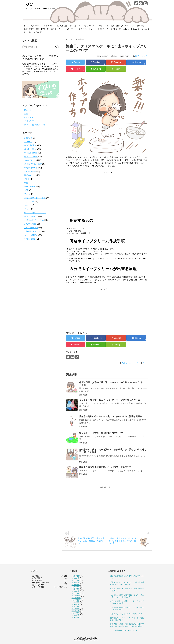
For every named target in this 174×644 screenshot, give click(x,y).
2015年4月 (76, 587)
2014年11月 (76, 598)
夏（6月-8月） (62, 26)
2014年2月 (76, 617)
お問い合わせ (103, 29)
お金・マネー (71, 29)
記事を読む (83, 395)
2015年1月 (76, 593)
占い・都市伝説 (138, 26)
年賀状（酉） (30, 239)
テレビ (27, 179)
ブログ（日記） (31, 235)
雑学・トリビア (31, 216)
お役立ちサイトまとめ (34, 220)
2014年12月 (76, 596)
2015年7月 (76, 580)
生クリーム (134, 363)
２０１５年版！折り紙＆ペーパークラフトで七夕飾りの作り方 (110, 400)
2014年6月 (76, 609)
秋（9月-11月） (76, 26)
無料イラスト (36, 26)
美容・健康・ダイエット (120, 26)
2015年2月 (76, 591)
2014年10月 (76, 600)
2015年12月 (76, 576)
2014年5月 (76, 611)
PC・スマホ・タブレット (35, 213)
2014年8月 (76, 604)
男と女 (61, 29)
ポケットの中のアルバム (33, 32)
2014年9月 (76, 602)
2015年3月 (76, 589)
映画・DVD (40, 29)
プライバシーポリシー (87, 29)
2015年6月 (76, 583)
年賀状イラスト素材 (33, 164)
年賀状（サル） (31, 168)
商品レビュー (30, 175)
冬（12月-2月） (90, 26)
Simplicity (94, 638)
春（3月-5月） (49, 26)
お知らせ (28, 138)
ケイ (145, 363)
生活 (26, 190)
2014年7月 (76, 606)
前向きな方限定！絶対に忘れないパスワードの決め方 (105, 467)
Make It (126, 29)
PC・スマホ (52, 29)
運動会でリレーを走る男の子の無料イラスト (127, 614)
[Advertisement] (107, 191)
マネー (27, 205)
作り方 (125, 363)
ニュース (28, 142)
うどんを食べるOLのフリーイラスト (124, 630)
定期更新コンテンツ (33, 231)
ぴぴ (30, 4)
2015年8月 (76, 578)
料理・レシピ (104, 26)
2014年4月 (76, 613)
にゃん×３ (146, 29)
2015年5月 (76, 585)
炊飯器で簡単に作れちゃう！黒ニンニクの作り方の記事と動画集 (111, 416)
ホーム (26, 26)
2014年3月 (76, 615)
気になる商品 (29, 29)
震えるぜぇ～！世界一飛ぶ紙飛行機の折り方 (101, 433)
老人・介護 (29, 201)
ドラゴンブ (135, 29)
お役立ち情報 (30, 224)
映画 (26, 183)
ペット (27, 209)
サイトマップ (116, 29)
